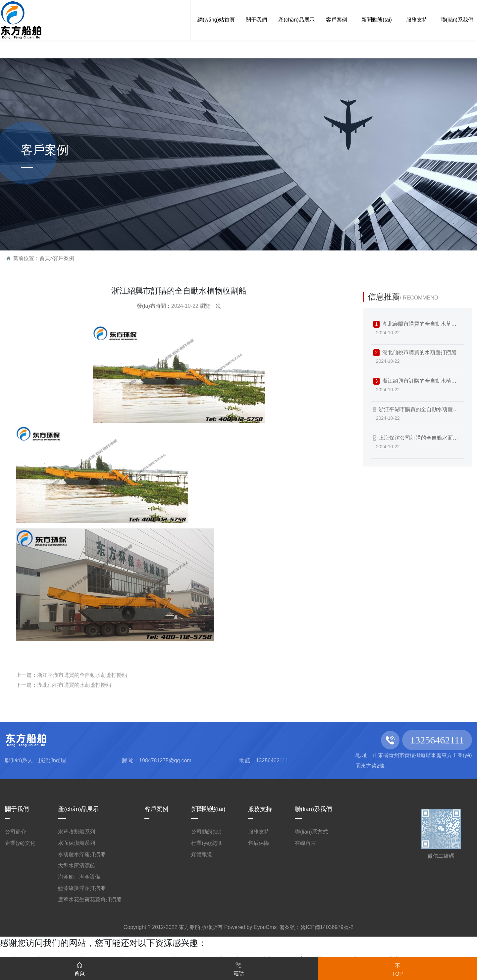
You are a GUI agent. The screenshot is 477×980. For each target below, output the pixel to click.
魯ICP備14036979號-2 (327, 927)
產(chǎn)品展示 (78, 809)
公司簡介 (16, 832)
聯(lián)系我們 (313, 809)
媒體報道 (202, 854)
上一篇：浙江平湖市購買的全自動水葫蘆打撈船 (72, 675)
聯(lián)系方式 (311, 832)
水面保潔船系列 (77, 843)
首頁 (45, 258)
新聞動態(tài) (208, 809)
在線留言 (305, 843)
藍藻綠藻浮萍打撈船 (82, 888)
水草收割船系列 (77, 832)
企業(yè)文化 (20, 843)
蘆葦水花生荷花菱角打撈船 (90, 899)
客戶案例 (64, 258)
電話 (238, 968)
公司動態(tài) (206, 832)
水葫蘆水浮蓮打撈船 (82, 854)
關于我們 (17, 809)
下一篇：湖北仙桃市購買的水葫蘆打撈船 (64, 685)
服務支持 (260, 809)
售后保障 (259, 843)
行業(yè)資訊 (206, 843)
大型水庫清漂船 (77, 866)
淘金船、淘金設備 (79, 877)
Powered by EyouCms (250, 927)
